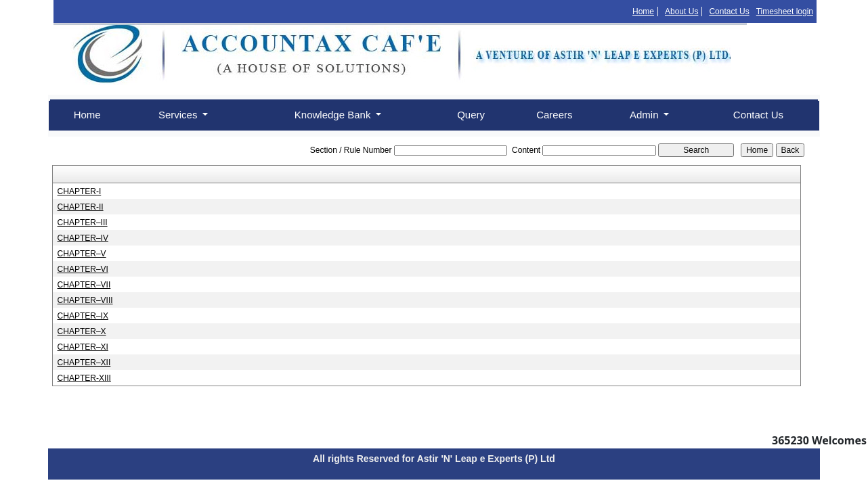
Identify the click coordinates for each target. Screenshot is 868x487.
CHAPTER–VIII (85, 300)
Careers (554, 115)
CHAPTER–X (82, 331)
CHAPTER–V (82, 254)
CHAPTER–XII (84, 363)
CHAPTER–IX (83, 316)
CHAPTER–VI (83, 269)
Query (471, 115)
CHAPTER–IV (83, 238)
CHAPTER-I (80, 191)
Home (643, 11)
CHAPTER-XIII (84, 378)
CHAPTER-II (81, 207)
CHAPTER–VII (84, 285)
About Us (681, 11)
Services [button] (179, 115)
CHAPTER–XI (83, 347)
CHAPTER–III (83, 223)
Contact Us (729, 11)
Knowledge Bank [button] (334, 115)
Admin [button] (646, 115)
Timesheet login (785, 11)
